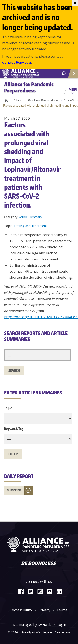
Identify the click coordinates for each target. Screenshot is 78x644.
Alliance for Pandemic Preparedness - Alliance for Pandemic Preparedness (31, 73)
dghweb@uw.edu (17, 62)
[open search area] (64, 73)
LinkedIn (61, 591)
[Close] (75, 3)
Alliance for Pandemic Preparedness (36, 100)
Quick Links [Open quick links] (72, 75)
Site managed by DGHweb (32, 624)
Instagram (42, 591)
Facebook (22, 591)
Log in (62, 624)
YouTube (51, 591)
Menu (73, 89)
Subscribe (14, 490)
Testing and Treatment (30, 226)
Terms (62, 610)
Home (6, 100)
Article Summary (30, 217)
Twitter (32, 591)
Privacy (44, 610)
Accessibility (22, 610)
